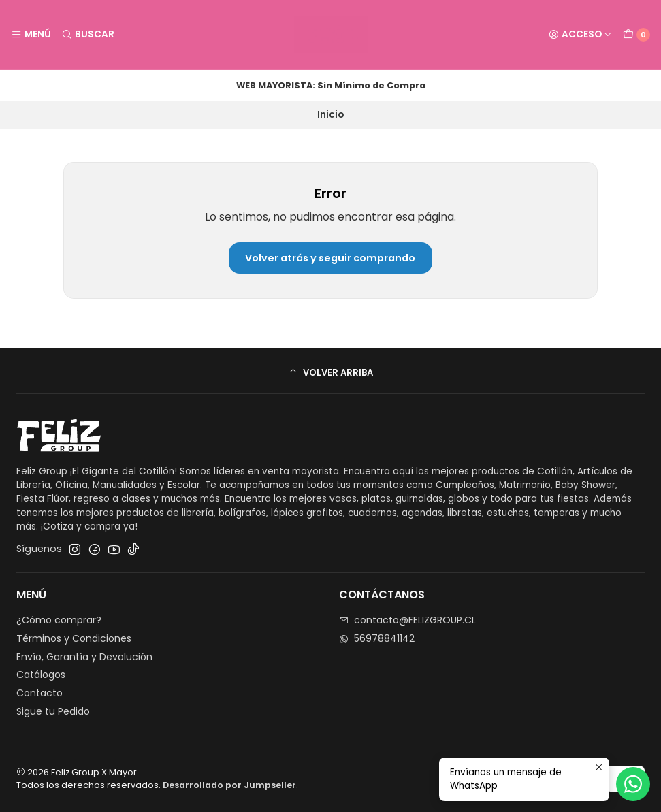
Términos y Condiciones (74, 638)
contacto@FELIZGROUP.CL (407, 620)
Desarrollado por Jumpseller (229, 785)
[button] (330, 372)
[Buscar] (87, 35)
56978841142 (377, 638)
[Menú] (31, 35)
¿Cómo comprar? (59, 620)
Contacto (39, 693)
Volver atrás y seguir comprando (330, 258)
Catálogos (41, 675)
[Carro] (636, 35)
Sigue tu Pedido (53, 711)
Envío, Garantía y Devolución (84, 657)
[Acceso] (580, 35)
